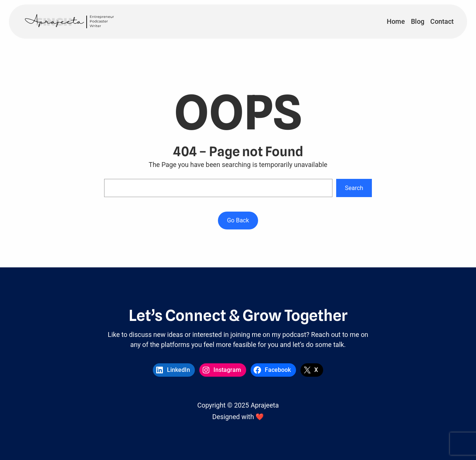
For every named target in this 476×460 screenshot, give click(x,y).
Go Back (238, 220)
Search (354, 188)
